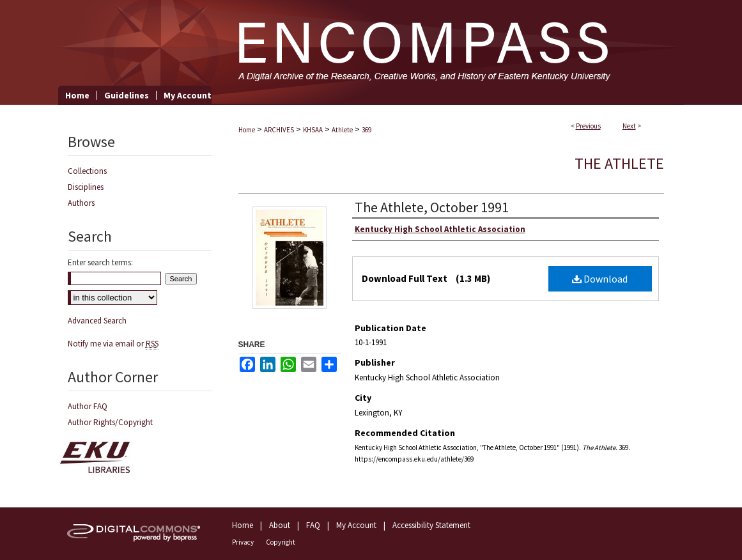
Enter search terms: (100, 262)
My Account (356, 525)
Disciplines (86, 187)
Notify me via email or (113, 344)
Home (247, 130)
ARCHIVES (279, 130)
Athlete (342, 130)
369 (367, 130)
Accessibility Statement (431, 525)
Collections (87, 171)
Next (629, 126)
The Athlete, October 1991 (432, 207)
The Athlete (619, 163)
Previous (588, 126)
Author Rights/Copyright (110, 422)
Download (600, 279)
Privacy (243, 542)
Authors (81, 203)
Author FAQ (88, 406)
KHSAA (313, 130)
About (280, 525)
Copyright (281, 542)
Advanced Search (97, 321)
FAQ (313, 525)
